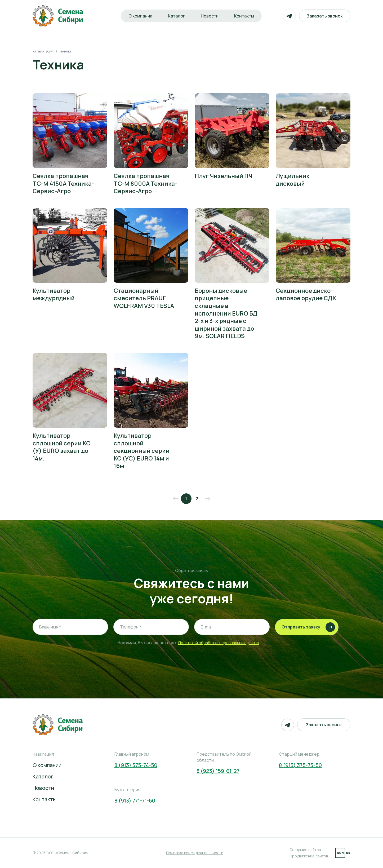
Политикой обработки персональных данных (219, 643)
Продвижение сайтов (309, 856)
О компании (137, 16)
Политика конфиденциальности (195, 853)
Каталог (175, 16)
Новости (210, 16)
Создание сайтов (305, 850)
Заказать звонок (324, 16)
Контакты (246, 16)
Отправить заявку (308, 627)
